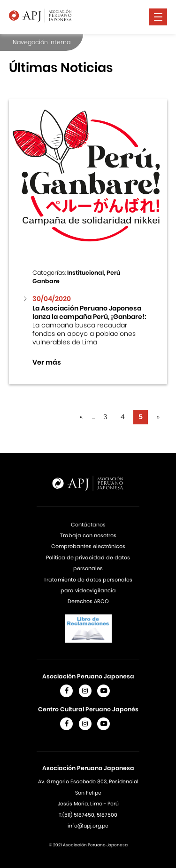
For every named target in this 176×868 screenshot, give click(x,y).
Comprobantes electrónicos (88, 546)
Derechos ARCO (88, 601)
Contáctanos (88, 525)
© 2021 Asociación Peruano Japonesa (88, 845)
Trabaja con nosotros (88, 535)
